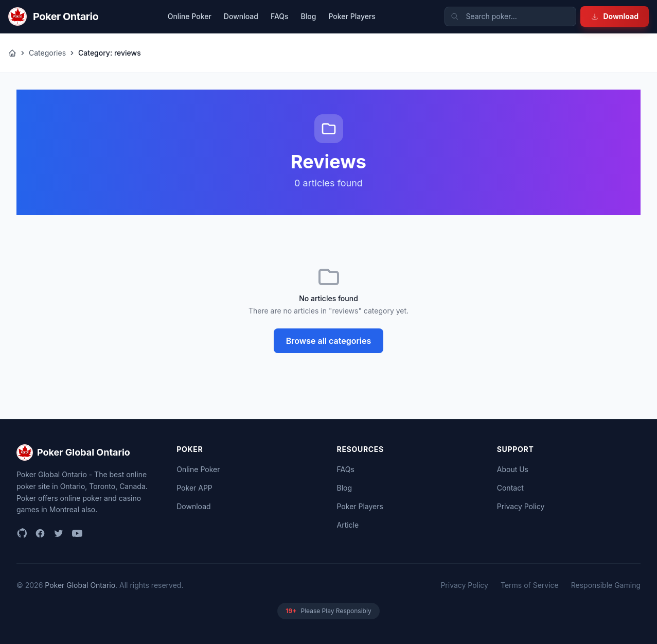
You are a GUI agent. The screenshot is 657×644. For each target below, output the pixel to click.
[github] (22, 533)
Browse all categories (329, 341)
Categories (47, 53)
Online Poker (190, 16)
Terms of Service (530, 585)
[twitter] (59, 533)
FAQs (280, 16)
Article (348, 525)
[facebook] (40, 533)
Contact (510, 488)
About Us (513, 469)
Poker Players (352, 16)
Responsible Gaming (606, 585)
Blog (309, 16)
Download (615, 16)
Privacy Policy (521, 506)
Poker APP (194, 488)
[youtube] (77, 533)
